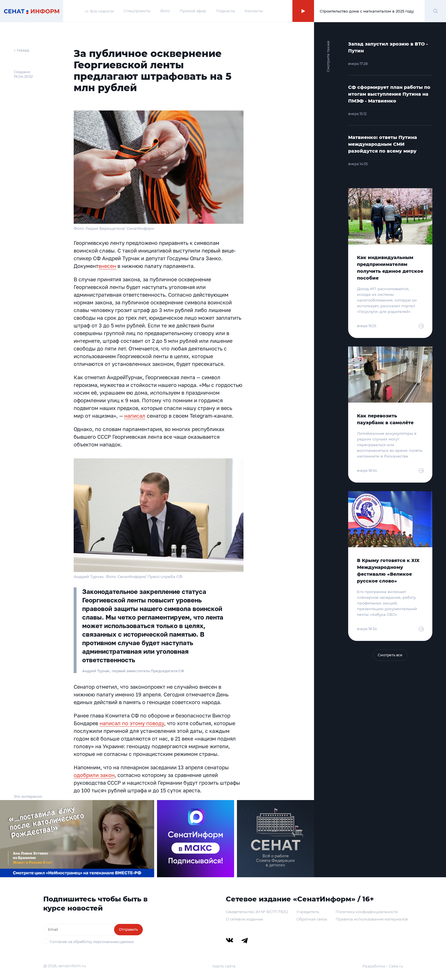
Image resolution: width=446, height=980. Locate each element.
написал (135, 416)
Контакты (254, 11)
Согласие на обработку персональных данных (92, 942)
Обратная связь (312, 919)
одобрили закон (94, 775)
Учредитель (308, 912)
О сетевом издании (244, 919)
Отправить (128, 929)
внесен (107, 266)
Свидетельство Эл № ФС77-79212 (257, 912)
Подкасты (226, 11)
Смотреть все (390, 655)
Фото (165, 11)
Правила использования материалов (372, 919)
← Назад (21, 50)
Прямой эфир (193, 11)
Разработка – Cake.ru (383, 966)
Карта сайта (224, 966)
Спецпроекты (137, 11)
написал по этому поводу (132, 723)
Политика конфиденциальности (367, 912)
